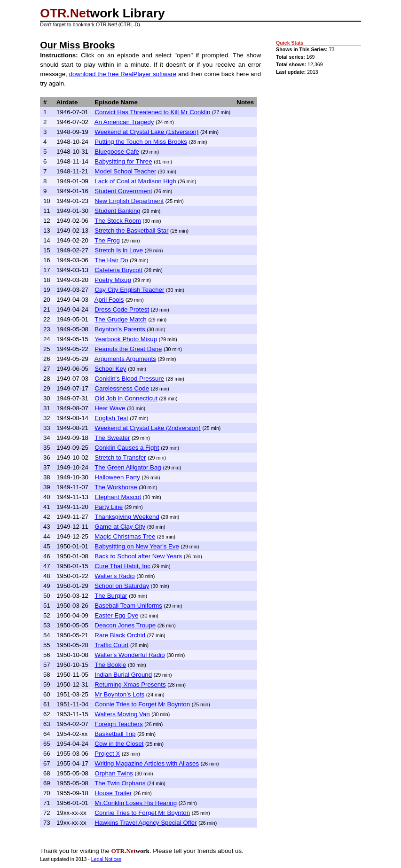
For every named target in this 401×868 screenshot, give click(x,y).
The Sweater (112, 438)
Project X (107, 754)
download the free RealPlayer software (123, 74)
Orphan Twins (114, 773)
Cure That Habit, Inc (122, 566)
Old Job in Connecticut (126, 398)
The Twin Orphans (120, 783)
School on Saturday (122, 586)
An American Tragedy (124, 122)
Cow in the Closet (119, 744)
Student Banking (117, 211)
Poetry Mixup (113, 280)
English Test (111, 418)
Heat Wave (110, 408)
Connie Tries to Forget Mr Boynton (142, 704)
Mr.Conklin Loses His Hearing (136, 803)
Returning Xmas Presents (130, 684)
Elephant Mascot (118, 497)
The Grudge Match (121, 319)
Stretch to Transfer (120, 457)
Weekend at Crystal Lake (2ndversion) (147, 428)
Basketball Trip (115, 734)
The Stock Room (118, 221)
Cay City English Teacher (129, 290)
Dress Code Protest (122, 309)
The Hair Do (111, 260)
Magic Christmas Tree (125, 536)
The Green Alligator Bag (128, 467)
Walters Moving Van (122, 714)
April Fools (109, 300)
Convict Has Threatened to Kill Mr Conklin (152, 112)
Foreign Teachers (118, 724)
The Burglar (111, 596)
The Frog (107, 240)
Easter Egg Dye (116, 615)
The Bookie (110, 665)
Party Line (109, 507)
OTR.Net (65, 13)
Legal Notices (106, 859)
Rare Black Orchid (120, 635)
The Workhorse (116, 487)
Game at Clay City (120, 527)
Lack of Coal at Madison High (135, 181)
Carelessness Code (122, 388)
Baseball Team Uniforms (128, 606)
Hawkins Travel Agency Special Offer (145, 823)
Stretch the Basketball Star (131, 231)
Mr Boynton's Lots (119, 694)
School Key (110, 369)
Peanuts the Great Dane (128, 349)
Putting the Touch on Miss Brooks (141, 142)
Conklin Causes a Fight (127, 448)
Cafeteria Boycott (118, 270)
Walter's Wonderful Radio (130, 655)
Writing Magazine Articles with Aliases (147, 763)
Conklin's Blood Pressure (129, 379)
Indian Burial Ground (123, 675)
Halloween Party (117, 477)
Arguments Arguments (125, 359)
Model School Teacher (125, 171)
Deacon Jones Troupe (125, 625)
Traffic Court (111, 645)
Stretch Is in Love (119, 250)
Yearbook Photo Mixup (126, 339)
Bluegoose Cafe (117, 152)
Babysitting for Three (123, 161)
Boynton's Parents (120, 329)
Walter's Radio (114, 576)
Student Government (123, 191)
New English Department (129, 201)
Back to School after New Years (138, 556)
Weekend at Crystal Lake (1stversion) (146, 132)
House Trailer (113, 793)
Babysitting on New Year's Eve (137, 546)
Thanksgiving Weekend (127, 517)
